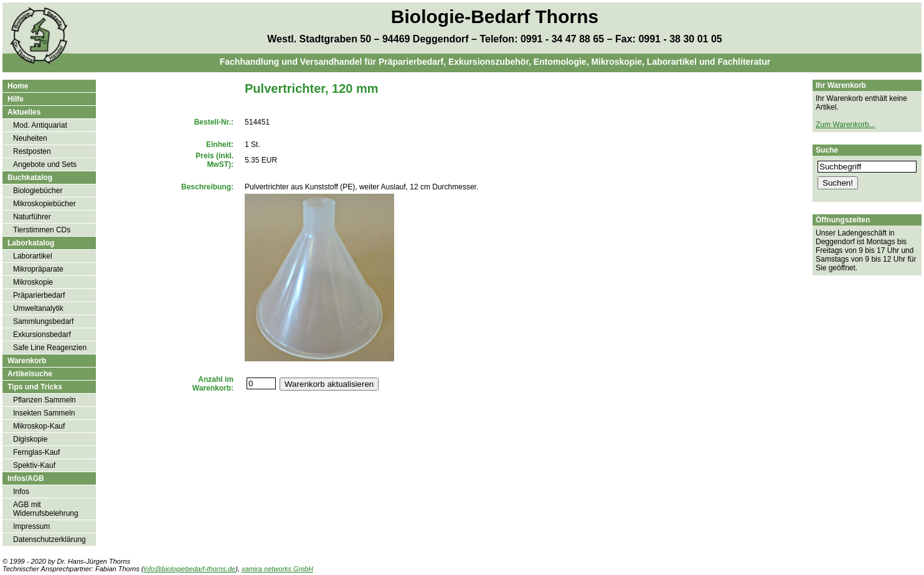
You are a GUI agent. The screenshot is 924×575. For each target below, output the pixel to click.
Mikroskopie (33, 282)
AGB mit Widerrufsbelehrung (46, 509)
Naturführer (32, 217)
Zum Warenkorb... (846, 125)
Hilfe (16, 99)
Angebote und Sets (45, 164)
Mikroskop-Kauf (39, 426)
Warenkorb (27, 361)
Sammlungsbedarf (43, 321)
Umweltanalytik (38, 308)
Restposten (32, 151)
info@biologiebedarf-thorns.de (190, 569)
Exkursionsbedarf (42, 335)
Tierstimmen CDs (42, 230)
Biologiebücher (38, 191)
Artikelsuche (30, 374)
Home (18, 86)
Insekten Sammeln (44, 413)
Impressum (31, 526)
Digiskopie (30, 439)
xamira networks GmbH (277, 569)
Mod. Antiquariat (40, 125)
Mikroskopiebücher (45, 204)
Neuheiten (30, 138)
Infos (21, 492)
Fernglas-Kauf (36, 452)
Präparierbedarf (39, 295)
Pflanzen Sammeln (45, 400)
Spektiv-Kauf (34, 465)
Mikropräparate (38, 269)
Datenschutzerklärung (49, 539)
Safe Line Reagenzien (50, 348)
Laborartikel (33, 256)
